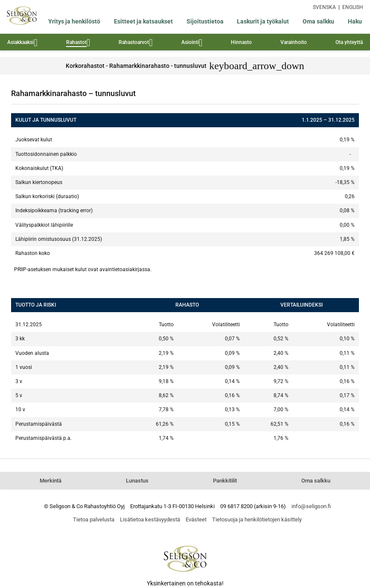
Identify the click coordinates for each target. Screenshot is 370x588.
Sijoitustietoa (205, 21)
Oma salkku (318, 21)
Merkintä (51, 481)
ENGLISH (353, 7)
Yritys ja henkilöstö (74, 21)
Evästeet (196, 519)
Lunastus (137, 481)
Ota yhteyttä (349, 42)
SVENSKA (324, 7)
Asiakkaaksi (22, 43)
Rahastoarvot (136, 43)
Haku (355, 21)
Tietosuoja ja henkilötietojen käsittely (257, 519)
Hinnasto (241, 42)
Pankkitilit (225, 481)
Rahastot (78, 43)
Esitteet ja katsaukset (143, 21)
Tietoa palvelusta (94, 519)
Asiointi (192, 43)
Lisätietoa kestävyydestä (150, 519)
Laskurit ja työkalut (263, 21)
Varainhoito (294, 42)
